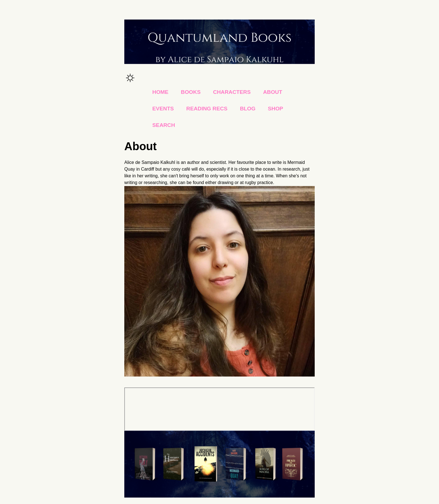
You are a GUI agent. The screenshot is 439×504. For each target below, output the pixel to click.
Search (164, 125)
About (273, 92)
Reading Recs (207, 109)
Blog (248, 109)
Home (160, 92)
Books (191, 92)
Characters (232, 92)
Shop (275, 109)
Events (163, 109)
